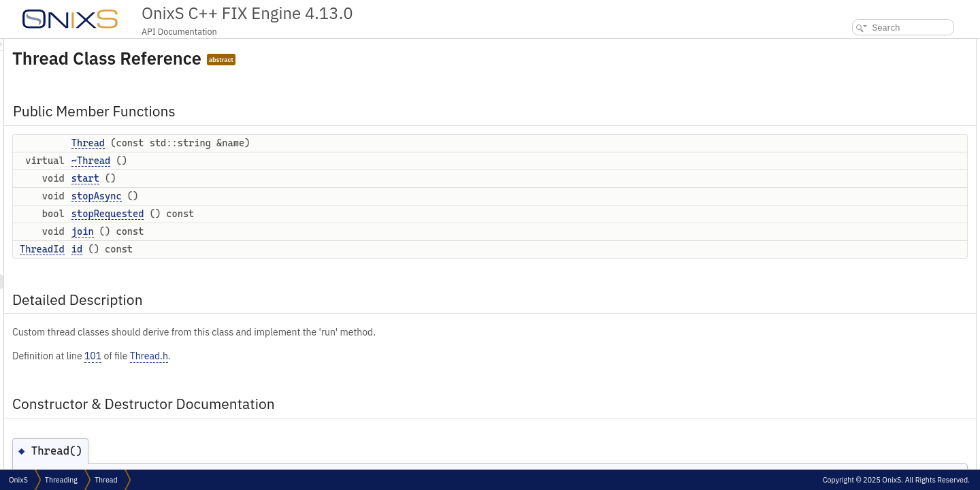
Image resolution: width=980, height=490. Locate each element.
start (256, 178)
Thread (258, 143)
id (247, 249)
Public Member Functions (877, 46)
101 (263, 356)
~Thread (261, 161)
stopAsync (267, 196)
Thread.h (319, 356)
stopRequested (278, 214)
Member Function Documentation (889, 226)
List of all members (863, 315)
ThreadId (212, 249)
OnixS (18, 480)
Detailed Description (867, 166)
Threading (61, 480)
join (253, 231)
